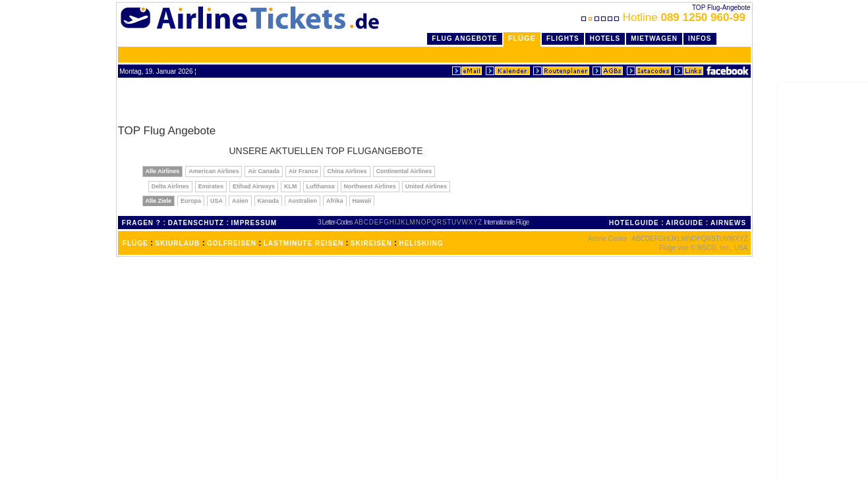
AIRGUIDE (684, 223)
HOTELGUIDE (634, 223)
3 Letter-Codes (335, 222)
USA (217, 201)
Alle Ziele (159, 201)
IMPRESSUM (254, 223)
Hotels (605, 39)
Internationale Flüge (506, 222)
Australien (303, 201)
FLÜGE (135, 243)
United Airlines (426, 186)
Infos (700, 39)
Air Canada (264, 171)
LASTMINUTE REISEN (304, 243)
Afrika (335, 201)
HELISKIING (421, 243)
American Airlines (214, 171)
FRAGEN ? (141, 223)
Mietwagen (654, 39)
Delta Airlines (170, 186)
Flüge (522, 38)
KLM (291, 186)
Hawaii (362, 201)
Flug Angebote (464, 39)
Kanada (269, 201)
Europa (191, 201)
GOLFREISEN (232, 243)
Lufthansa (321, 186)
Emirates (211, 186)
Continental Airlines (404, 171)
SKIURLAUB (177, 243)
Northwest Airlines (370, 186)
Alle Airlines (163, 171)
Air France (304, 171)
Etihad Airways (254, 186)
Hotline (665, 17)
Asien (240, 201)
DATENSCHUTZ (196, 223)
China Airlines (347, 171)
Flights (563, 39)
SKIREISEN (371, 243)
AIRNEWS (728, 223)
